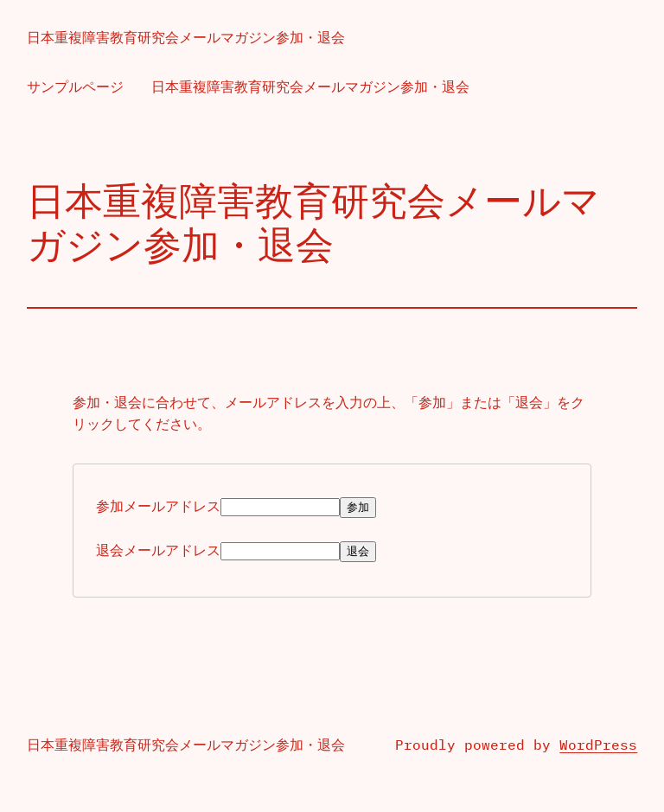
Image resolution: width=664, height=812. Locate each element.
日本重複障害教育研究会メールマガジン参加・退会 (186, 37)
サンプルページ (75, 86)
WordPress (598, 745)
